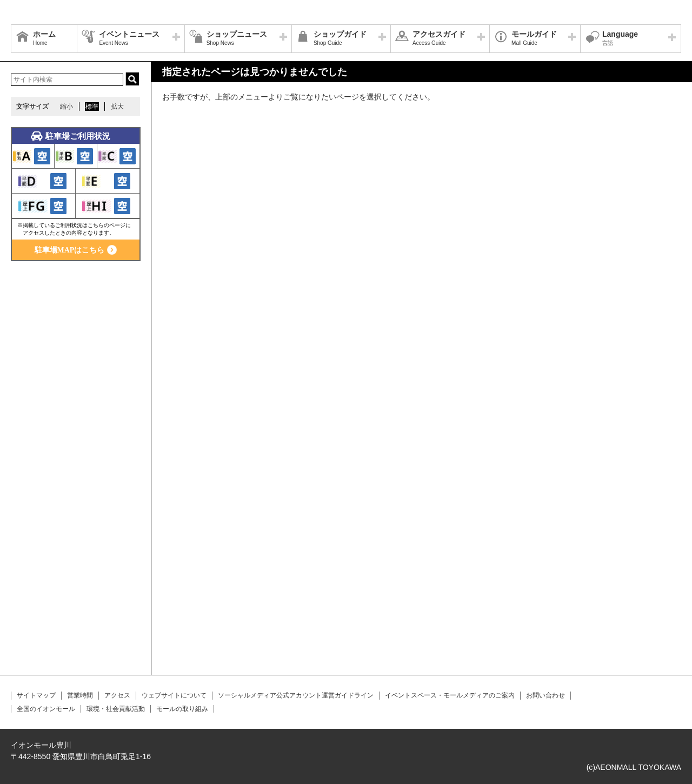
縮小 (66, 107)
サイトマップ (36, 695)
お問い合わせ (545, 695)
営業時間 (80, 695)
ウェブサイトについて (174, 695)
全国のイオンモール (46, 709)
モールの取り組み (182, 709)
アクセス (117, 695)
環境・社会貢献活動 (116, 709)
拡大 (117, 107)
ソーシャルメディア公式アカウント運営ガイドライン (296, 695)
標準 (92, 107)
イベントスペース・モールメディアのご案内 (450, 695)
